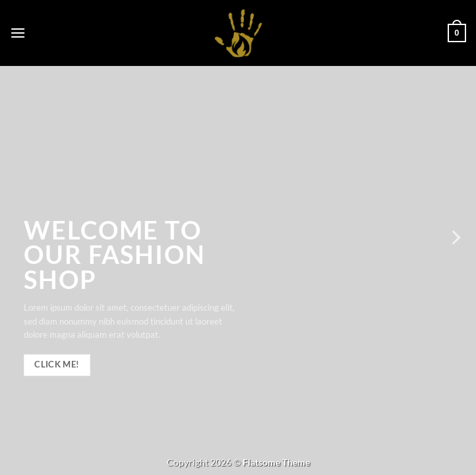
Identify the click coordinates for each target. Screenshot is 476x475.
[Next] (455, 237)
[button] (18, 33)
